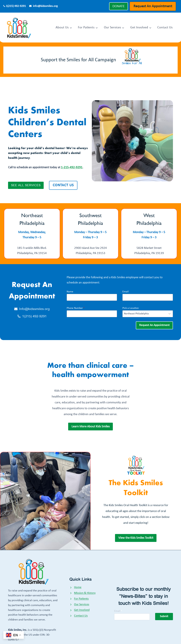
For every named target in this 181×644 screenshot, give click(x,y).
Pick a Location (131, 308)
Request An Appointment (153, 6)
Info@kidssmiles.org (34, 309)
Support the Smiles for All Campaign (78, 60)
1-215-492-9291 (72, 167)
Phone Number (76, 308)
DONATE (119, 6)
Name (70, 292)
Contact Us (165, 28)
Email (126, 292)
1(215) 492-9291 (16, 6)
